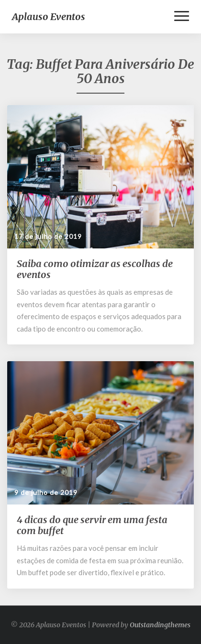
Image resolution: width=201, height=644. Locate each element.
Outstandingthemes (160, 625)
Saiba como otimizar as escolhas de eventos (95, 269)
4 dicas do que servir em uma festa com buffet (92, 525)
